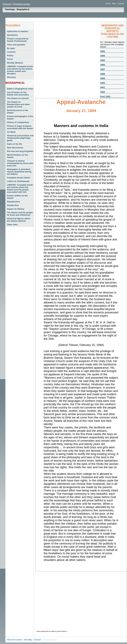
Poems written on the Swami (17, 197)
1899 (103, 78)
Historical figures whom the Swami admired (19, 220)
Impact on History (16, 209)
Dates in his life (14, 144)
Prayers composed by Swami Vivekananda (18, 40)
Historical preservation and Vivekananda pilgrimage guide (20, 138)
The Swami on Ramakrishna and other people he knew (18, 104)
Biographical (23, 9)
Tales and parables (16, 45)
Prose (10, 59)
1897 (103, 69)
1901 (103, 87)
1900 (103, 83)
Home (108, 4)
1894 (103, 56)
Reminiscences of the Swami (18, 112)
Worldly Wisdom (15, 63)
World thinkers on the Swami (17, 156)
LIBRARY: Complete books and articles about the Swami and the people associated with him (20, 188)
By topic (11, 48)
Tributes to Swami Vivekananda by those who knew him (20, 163)
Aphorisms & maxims (17, 31)
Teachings (10, 9)
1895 (103, 60)
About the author (15, 640)
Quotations (12, 35)
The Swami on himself (18, 98)
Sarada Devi (13, 205)
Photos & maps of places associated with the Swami (20, 127)
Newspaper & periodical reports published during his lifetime (19, 172)
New (114, 4)
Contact (121, 4)
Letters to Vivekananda (18, 181)
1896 (103, 65)
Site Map (28, 640)
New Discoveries (15, 148)
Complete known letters (19, 178)
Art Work (11, 132)
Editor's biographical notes (20, 89)
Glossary (11, 77)
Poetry (10, 56)
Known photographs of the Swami (20, 118)
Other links (12, 225)
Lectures (11, 52)
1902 (103, 92)
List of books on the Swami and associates (18, 94)
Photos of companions (18, 122)
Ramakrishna (13, 202)
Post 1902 (105, 97)
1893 (103, 51)
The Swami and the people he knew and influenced (20, 214)
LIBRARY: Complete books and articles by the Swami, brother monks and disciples (20, 70)
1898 (103, 74)
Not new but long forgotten (20, 151)
